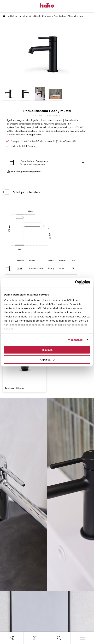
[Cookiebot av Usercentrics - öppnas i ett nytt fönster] (75, 282)
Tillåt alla (47, 350)
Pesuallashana (60, 16)
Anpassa (47, 359)
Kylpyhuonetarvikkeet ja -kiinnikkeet (35, 16)
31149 (19, 268)
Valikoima (12, 16)
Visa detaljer (76, 339)
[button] (59, 638)
